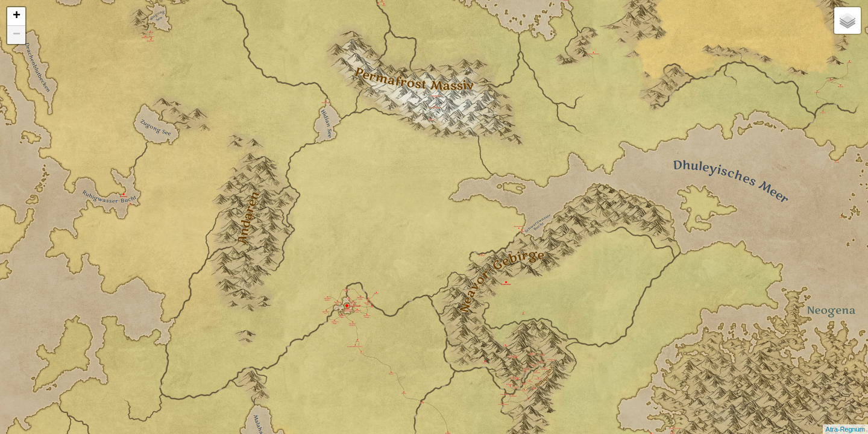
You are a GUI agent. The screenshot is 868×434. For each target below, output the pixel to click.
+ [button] (17, 16)
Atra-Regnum (845, 429)
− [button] (17, 35)
